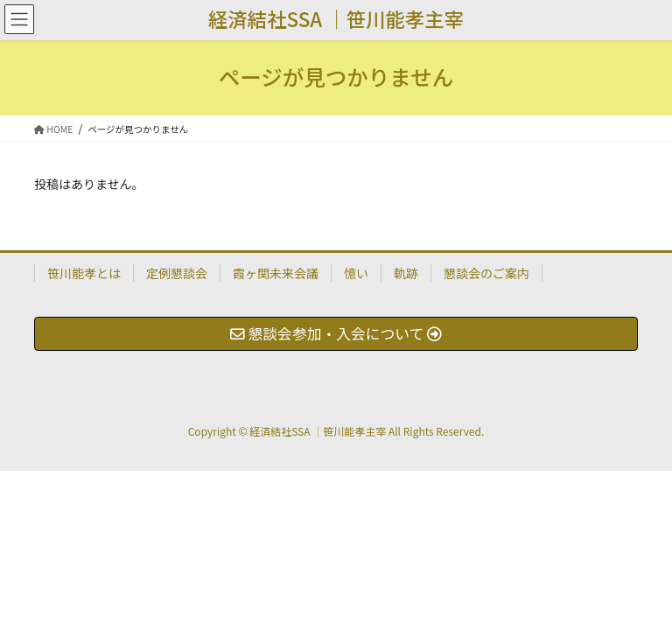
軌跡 (406, 273)
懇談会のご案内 (486, 273)
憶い (356, 273)
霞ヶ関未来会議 (276, 273)
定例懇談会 (177, 273)
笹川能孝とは (84, 273)
